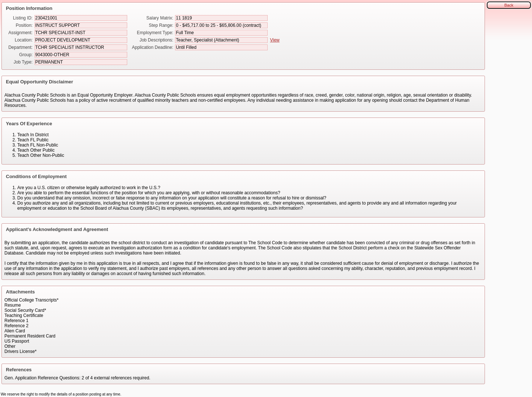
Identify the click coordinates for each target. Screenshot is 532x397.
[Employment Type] (221, 33)
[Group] (81, 55)
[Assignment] (81, 33)
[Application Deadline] (221, 47)
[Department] (81, 47)
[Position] (81, 25)
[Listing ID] (81, 18)
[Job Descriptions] (221, 40)
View (275, 40)
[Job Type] (81, 62)
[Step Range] (221, 25)
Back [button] (509, 5)
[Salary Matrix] (221, 18)
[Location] (81, 40)
